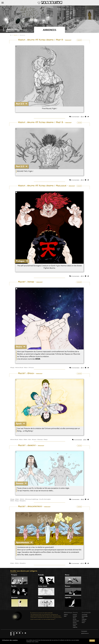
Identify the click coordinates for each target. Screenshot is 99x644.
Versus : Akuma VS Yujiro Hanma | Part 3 (40, 40)
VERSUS (66, 615)
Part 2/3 (22, 166)
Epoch (20, 424)
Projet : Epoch (26, 373)
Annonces (68, 40)
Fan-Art (75, 619)
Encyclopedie (86, 613)
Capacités (84, 619)
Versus (74, 618)
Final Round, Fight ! (50, 109)
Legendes (75, 627)
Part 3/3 (22, 104)
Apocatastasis (24, 542)
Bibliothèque (68, 613)
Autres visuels (76, 621)
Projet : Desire (26, 282)
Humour (75, 623)
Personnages (85, 616)
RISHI (65, 616)
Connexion (84, 631)
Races (83, 623)
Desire (21, 347)
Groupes (84, 621)
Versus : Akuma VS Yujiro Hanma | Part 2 (40, 122)
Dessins (16, 35)
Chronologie (84, 615)
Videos (74, 626)
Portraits (75, 616)
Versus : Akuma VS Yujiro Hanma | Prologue (42, 186)
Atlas (83, 618)
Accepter (92, 641)
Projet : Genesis (27, 445)
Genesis (21, 483)
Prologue (22, 261)
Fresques (75, 615)
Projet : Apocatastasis (30, 506)
